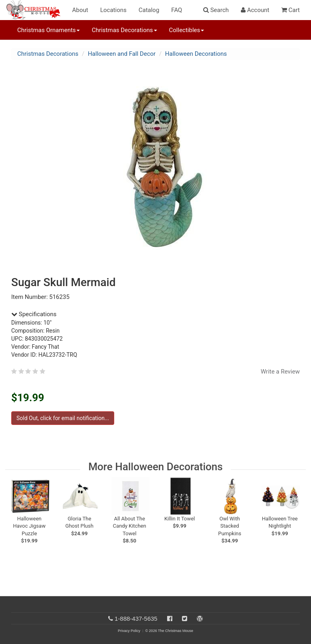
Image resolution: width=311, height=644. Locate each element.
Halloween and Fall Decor (122, 54)
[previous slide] (22, 501)
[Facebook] (170, 619)
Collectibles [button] (187, 30)
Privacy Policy (129, 631)
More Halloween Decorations (155, 467)
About (80, 10)
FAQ (177, 10)
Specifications (34, 314)
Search (216, 10)
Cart (291, 10)
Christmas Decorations (48, 54)
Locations (113, 10)
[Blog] (200, 619)
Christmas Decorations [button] (124, 30)
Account (255, 10)
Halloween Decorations (196, 54)
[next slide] (292, 501)
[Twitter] (185, 619)
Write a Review (280, 372)
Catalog (149, 10)
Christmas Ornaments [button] (48, 30)
